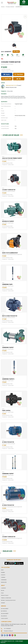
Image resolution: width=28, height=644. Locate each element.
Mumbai (3, 572)
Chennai (3, 577)
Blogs (3, 590)
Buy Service (4, 611)
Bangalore (4, 582)
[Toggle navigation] (2, 3)
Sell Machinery (5, 614)
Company (3, 588)
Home (3, 7)
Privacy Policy (5, 595)
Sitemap (3, 603)
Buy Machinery (5, 609)
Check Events (4, 618)
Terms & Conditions (6, 598)
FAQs (2, 593)
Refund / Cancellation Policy (8, 600)
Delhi (2, 570)
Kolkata (3, 575)
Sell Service (4, 616)
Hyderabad (4, 580)
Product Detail (10, 7)
